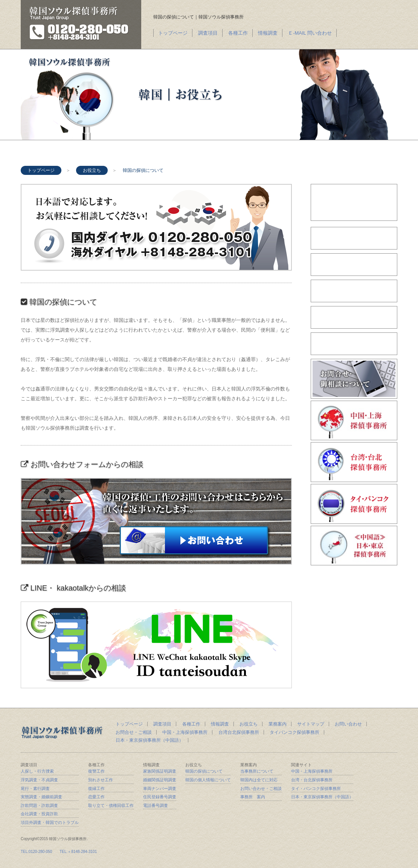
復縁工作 (96, 788)
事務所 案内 (253, 797)
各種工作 (238, 33)
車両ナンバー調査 (160, 788)
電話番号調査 (156, 805)
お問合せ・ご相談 (134, 732)
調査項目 (208, 33)
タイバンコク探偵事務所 (294, 732)
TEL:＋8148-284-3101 (78, 852)
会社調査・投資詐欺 (39, 814)
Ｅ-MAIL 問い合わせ (310, 33)
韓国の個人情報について (208, 780)
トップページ (173, 33)
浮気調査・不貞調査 (39, 780)
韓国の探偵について (204, 771)
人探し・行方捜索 (37, 771)
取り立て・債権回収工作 (111, 805)
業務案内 (278, 724)
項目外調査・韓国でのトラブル (50, 822)
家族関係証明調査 (160, 771)
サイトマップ (311, 724)
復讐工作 (96, 771)
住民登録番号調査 (160, 797)
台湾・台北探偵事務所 (312, 780)
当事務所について (257, 771)
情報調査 (268, 33)
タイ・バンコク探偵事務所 (316, 788)
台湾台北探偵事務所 (239, 732)
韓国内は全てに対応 (259, 780)
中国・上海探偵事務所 (185, 732)
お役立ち (92, 170)
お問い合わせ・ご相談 (261, 788)
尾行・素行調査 (35, 788)
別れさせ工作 (101, 780)
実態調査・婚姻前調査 (41, 797)
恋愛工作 (96, 797)
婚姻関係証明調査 (160, 780)
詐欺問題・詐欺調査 (39, 805)
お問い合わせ (348, 724)
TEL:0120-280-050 (36, 852)
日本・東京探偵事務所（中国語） (150, 740)
